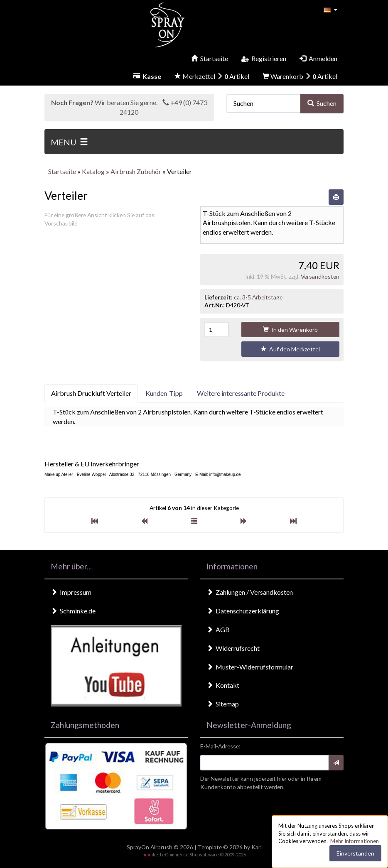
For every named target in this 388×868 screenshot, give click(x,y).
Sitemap (223, 704)
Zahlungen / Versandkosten (250, 592)
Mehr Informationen (355, 841)
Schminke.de (73, 611)
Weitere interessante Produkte (241, 393)
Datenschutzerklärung (243, 611)
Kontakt (223, 685)
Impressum (71, 592)
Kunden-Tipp (164, 393)
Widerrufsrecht (233, 648)
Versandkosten (320, 276)
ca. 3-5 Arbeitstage (258, 297)
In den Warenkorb (290, 330)
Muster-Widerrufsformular (250, 667)
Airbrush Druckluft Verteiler (91, 393)
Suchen (322, 103)
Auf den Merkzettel (290, 349)
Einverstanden (355, 853)
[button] (330, 9)
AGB (218, 629)
